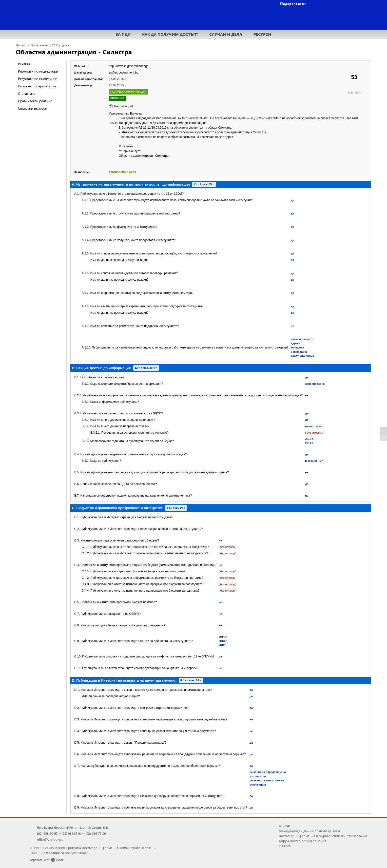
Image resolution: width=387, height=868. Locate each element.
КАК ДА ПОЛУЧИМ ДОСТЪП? (170, 34)
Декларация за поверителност (65, 853)
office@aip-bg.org (50, 839)
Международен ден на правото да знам (309, 831)
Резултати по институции (38, 79)
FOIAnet (284, 846)
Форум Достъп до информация (302, 841)
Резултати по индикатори (38, 71)
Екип (33, 853)
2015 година (60, 45)
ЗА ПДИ (123, 34)
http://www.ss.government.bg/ (128, 66)
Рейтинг (24, 64)
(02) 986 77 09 (96, 833)
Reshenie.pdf (124, 106)
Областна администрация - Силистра (74, 52)
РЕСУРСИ (262, 34)
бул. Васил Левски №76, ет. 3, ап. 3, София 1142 (73, 827)
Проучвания (39, 45)
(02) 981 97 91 (71, 833)
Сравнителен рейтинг (35, 101)
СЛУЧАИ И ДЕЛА (226, 34)
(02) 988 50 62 (47, 833)
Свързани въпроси (33, 108)
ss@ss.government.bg (124, 73)
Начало (21, 45)
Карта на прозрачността (37, 86)
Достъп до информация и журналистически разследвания (323, 836)
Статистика (27, 93)
